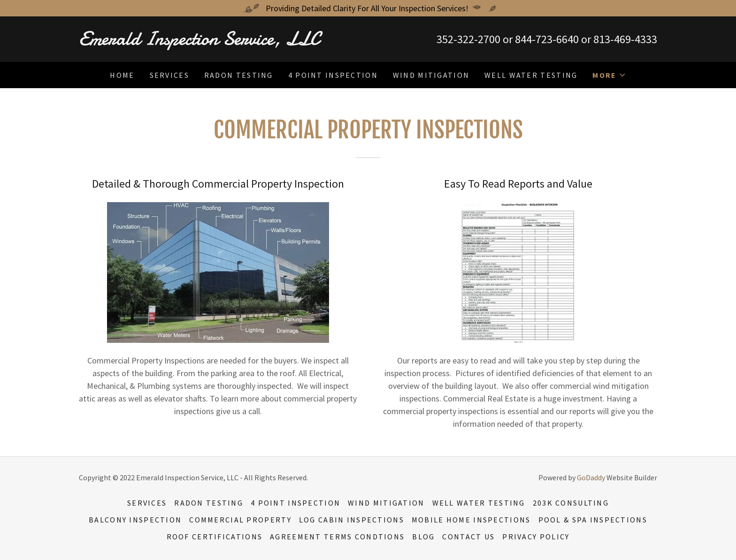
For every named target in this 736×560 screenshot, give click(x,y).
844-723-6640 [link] (547, 39)
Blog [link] (423, 537)
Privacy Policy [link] (536, 537)
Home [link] (122, 75)
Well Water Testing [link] (531, 75)
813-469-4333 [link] (625, 39)
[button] (609, 75)
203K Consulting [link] (571, 503)
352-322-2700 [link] (468, 39)
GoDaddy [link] (591, 477)
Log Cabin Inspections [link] (352, 520)
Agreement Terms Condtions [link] (337, 537)
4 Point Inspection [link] (333, 75)
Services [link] (169, 75)
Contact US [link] (468, 537)
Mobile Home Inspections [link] (471, 520)
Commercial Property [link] (240, 520)
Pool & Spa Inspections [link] (593, 520)
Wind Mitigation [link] (431, 75)
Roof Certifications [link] (215, 537)
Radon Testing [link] (239, 75)
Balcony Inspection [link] (135, 520)
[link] (223, 42)
